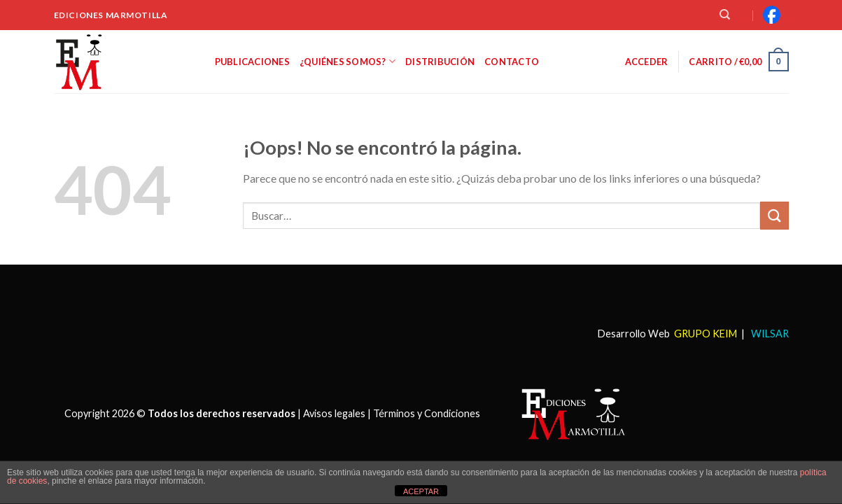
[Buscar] (725, 15)
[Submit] (774, 215)
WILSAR (769, 334)
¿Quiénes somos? (348, 61)
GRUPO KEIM (706, 334)
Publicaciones (252, 62)
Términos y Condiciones (427, 413)
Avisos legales (334, 413)
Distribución (440, 62)
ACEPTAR (421, 491)
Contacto (512, 62)
